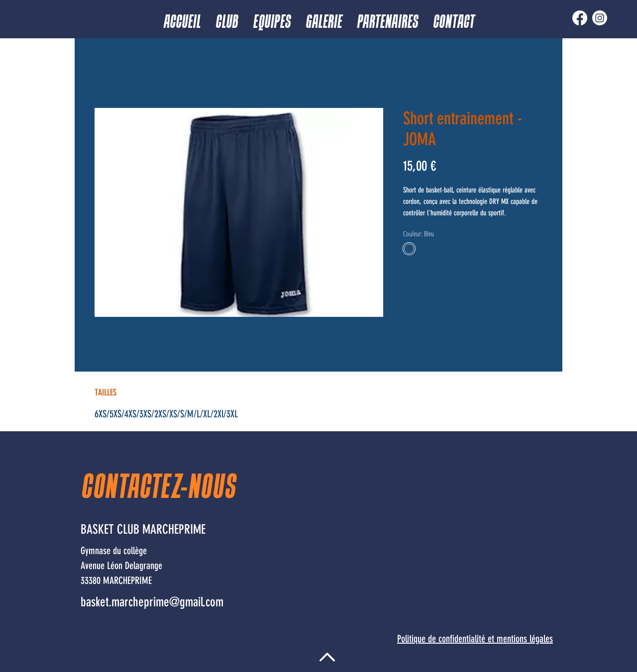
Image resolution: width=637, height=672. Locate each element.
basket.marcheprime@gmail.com (152, 602)
